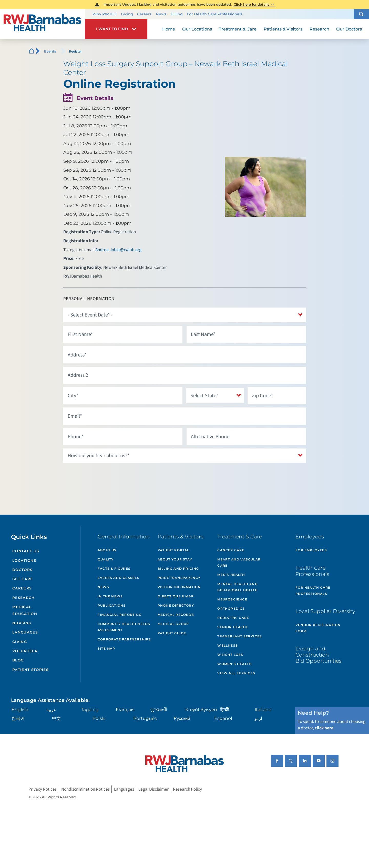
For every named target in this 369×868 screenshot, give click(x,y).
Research (24, 598)
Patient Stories (30, 670)
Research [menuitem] (319, 29)
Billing (177, 14)
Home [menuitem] (169, 29)
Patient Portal (173, 550)
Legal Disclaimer (153, 789)
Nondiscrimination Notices (85, 789)
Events (50, 51)
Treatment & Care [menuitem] (238, 29)
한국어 (18, 718)
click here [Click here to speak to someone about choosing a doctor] (324, 728)
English (20, 709)
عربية (51, 709)
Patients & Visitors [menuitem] (283, 29)
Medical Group (173, 624)
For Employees (311, 550)
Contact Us (26, 551)
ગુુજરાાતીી (159, 709)
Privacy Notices (43, 789)
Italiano (263, 709)
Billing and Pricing (178, 569)
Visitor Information (179, 587)
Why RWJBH (105, 14)
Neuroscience (232, 599)
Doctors (22, 570)
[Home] (42, 24)
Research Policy (187, 789)
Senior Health (232, 627)
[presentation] (102, 477)
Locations (24, 560)
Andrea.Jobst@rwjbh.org (118, 250)
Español (223, 718)
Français (125, 709)
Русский (182, 718)
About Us (107, 550)
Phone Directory (176, 605)
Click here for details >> (254, 4)
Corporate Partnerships (124, 639)
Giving (127, 14)
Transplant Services (240, 636)
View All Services (236, 673)
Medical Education (25, 610)
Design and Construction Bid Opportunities (319, 655)
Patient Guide (172, 633)
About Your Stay (175, 559)
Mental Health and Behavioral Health (237, 587)
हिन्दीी (225, 709)
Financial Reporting (120, 615)
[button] (361, 14)
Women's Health (234, 664)
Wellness (228, 645)
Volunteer (25, 651)
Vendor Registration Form (318, 628)
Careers (144, 14)
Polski (99, 718)
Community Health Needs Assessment (124, 627)
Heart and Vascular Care (239, 562)
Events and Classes (119, 578)
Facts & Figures (114, 569)
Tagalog (90, 709)
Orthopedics (231, 609)
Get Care (23, 579)
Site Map (106, 649)
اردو (258, 718)
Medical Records (176, 615)
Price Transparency (179, 578)
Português (145, 718)
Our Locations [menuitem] (197, 29)
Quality (106, 559)
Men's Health (231, 575)
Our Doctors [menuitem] (349, 29)
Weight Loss (230, 655)
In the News (110, 596)
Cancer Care (231, 550)
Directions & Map (176, 596)
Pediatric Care (233, 618)
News (161, 14)
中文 (56, 718)
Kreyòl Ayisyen (201, 709)
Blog (18, 660)
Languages (25, 632)
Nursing (22, 623)
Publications (112, 605)
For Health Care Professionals (214, 14)
